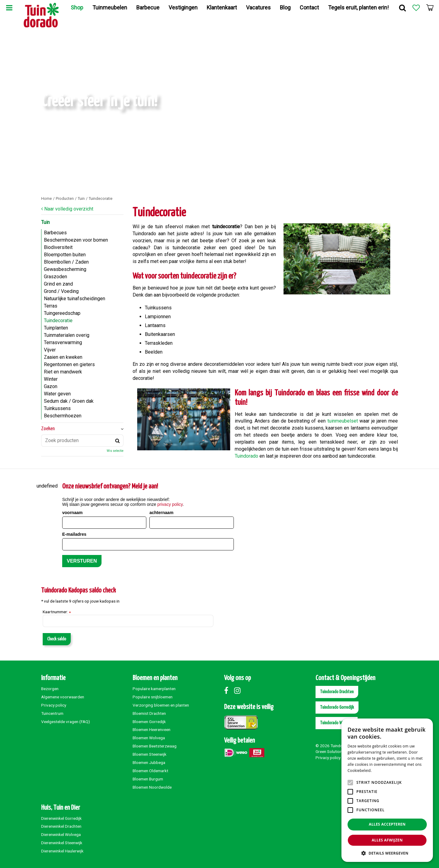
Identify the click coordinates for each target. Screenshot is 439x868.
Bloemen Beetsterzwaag (155, 746)
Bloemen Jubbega (149, 762)
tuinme (335, 421)
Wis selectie (115, 451)
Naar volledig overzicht (69, 209)
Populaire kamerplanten (154, 689)
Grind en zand (58, 284)
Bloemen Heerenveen (152, 729)
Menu (9, 8)
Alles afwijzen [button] (387, 840)
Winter (51, 379)
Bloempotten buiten (65, 255)
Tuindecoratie (58, 321)
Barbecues (55, 233)
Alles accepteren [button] (387, 824)
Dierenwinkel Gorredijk (61, 818)
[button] (387, 853)
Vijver (50, 350)
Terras (51, 306)
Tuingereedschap (62, 313)
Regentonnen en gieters (69, 364)
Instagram (239, 690)
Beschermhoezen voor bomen (76, 240)
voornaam (72, 513)
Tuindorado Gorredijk (337, 707)
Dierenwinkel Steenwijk (62, 843)
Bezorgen (50, 689)
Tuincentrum (52, 713)
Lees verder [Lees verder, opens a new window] (383, 771)
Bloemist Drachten (149, 713)
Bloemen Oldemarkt (150, 771)
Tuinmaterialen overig (67, 335)
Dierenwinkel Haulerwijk (62, 851)
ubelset (350, 421)
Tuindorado (246, 456)
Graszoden (55, 277)
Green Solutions (330, 751)
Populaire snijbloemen (153, 697)
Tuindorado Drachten (337, 692)
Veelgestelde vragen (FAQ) (66, 722)
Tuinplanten (56, 328)
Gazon (51, 386)
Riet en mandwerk (63, 372)
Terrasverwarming (63, 342)
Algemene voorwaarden (63, 697)
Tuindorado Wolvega (337, 723)
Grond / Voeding (61, 291)
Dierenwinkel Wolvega (61, 834)
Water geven (57, 394)
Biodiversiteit (58, 247)
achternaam (161, 513)
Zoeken (48, 429)
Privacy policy (54, 705)
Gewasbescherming (65, 269)
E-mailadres (74, 534)
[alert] (387, 790)
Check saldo (57, 639)
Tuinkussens (57, 408)
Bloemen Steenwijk (150, 754)
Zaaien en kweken (63, 357)
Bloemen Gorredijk (149, 722)
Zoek (402, 8)
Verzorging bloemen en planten (161, 705)
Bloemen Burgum (148, 779)
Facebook (229, 690)
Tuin (45, 222)
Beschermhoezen (63, 416)
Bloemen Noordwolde (152, 787)
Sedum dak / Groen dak (69, 401)
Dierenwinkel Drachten (61, 826)
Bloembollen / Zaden (66, 262)
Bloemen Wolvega (149, 738)
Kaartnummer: (57, 612)
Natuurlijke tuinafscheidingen (75, 299)
